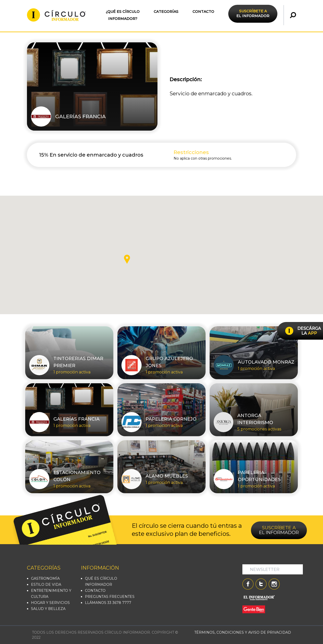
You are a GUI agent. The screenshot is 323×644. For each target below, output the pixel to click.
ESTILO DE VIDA (46, 584)
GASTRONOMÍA (45, 578)
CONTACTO (203, 12)
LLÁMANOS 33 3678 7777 (108, 603)
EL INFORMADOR (253, 13)
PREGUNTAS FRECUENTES (110, 597)
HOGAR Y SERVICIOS (50, 603)
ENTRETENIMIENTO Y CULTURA (51, 594)
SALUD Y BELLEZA (48, 609)
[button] (127, 259)
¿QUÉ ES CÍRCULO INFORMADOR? (123, 15)
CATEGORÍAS (166, 12)
